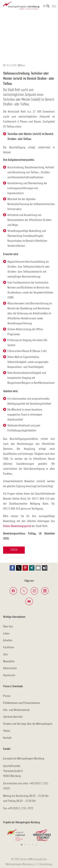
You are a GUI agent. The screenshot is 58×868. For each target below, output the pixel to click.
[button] (12, 568)
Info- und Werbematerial (16, 710)
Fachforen (9, 647)
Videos (7, 731)
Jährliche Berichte (13, 717)
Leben (6, 633)
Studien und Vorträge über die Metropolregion (28, 724)
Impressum (9, 675)
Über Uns (8, 626)
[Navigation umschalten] (54, 6)
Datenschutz (10, 668)
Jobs (5, 654)
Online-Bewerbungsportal (17, 526)
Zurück (14, 550)
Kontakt (7, 738)
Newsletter (9, 661)
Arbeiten (8, 640)
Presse (7, 696)
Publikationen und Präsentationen (22, 703)
